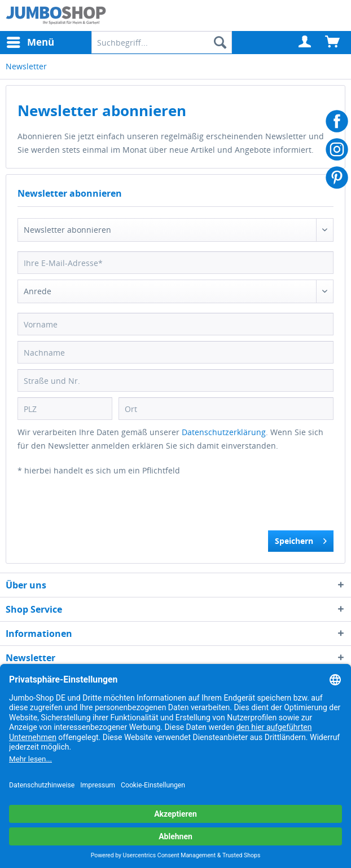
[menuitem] (305, 42)
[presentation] (103, 508)
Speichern (301, 539)
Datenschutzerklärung (224, 432)
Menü (30, 41)
